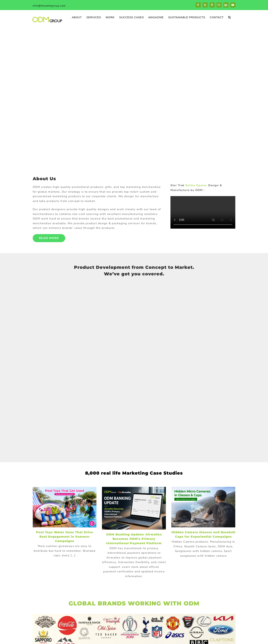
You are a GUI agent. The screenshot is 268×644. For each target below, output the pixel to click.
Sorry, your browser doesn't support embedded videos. (203, 212)
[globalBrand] (134, 615)
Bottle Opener (196, 185)
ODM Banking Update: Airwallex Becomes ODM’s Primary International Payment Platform (134, 539)
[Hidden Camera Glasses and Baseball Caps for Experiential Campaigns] (203, 507)
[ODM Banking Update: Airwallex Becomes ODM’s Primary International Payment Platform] (134, 508)
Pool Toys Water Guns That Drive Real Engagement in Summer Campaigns (64, 537)
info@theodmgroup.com (49, 6)
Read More (49, 238)
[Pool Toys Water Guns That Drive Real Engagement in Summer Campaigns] (65, 507)
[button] (230, 17)
